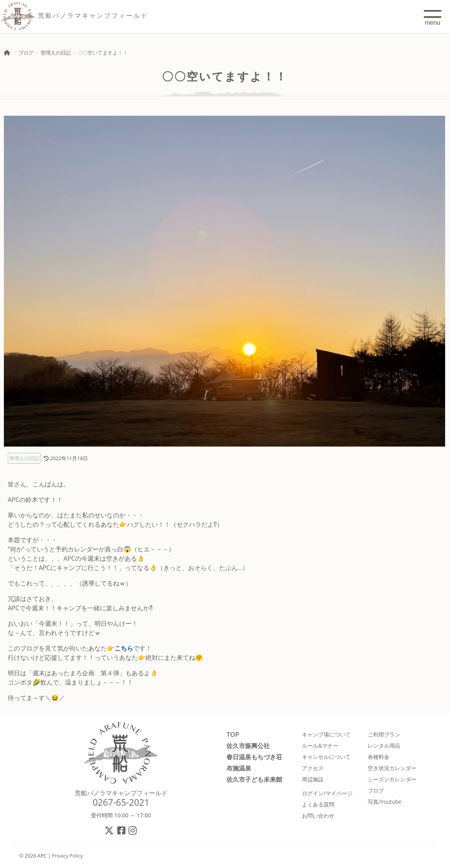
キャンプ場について (326, 734)
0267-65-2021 (121, 802)
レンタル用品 (384, 746)
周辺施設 (313, 779)
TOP (233, 734)
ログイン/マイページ (327, 793)
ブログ (26, 53)
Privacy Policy (67, 856)
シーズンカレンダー (392, 779)
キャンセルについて (326, 757)
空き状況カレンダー (392, 768)
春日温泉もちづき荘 (254, 757)
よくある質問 (318, 804)
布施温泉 (239, 768)
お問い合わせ (318, 816)
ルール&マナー (320, 746)
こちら (124, 648)
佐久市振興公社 (248, 746)
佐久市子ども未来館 (254, 779)
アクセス (313, 768)
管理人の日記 (56, 53)
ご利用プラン (384, 734)
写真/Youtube (385, 802)
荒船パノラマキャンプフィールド (121, 793)
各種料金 (379, 757)
